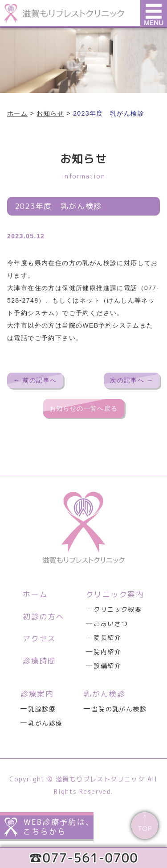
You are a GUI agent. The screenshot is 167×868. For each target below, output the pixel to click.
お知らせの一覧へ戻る (84, 408)
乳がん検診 (104, 694)
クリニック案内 (115, 594)
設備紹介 (107, 666)
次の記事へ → (132, 380)
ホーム (35, 594)
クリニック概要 (118, 609)
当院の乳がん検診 (119, 709)
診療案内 (37, 694)
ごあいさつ (111, 624)
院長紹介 (107, 638)
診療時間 (39, 661)
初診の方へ (43, 617)
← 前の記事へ (35, 380)
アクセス (39, 638)
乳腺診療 (42, 709)
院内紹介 (107, 652)
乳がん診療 (45, 723)
